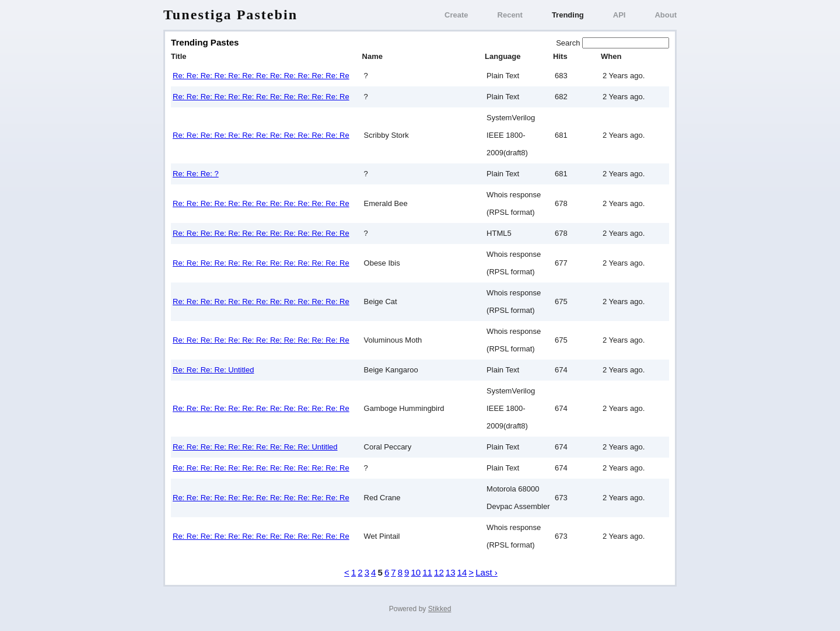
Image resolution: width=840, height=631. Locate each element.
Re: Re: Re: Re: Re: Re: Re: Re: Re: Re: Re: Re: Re (261, 76)
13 (451, 572)
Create (456, 15)
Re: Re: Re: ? (196, 174)
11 (427, 572)
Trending (568, 15)
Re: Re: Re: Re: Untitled (213, 370)
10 (416, 572)
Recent (510, 15)
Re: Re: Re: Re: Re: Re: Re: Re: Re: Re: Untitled (255, 447)
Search (569, 43)
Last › (487, 572)
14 (462, 572)
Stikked (440, 609)
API (619, 15)
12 (439, 572)
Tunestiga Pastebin (230, 15)
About (666, 15)
